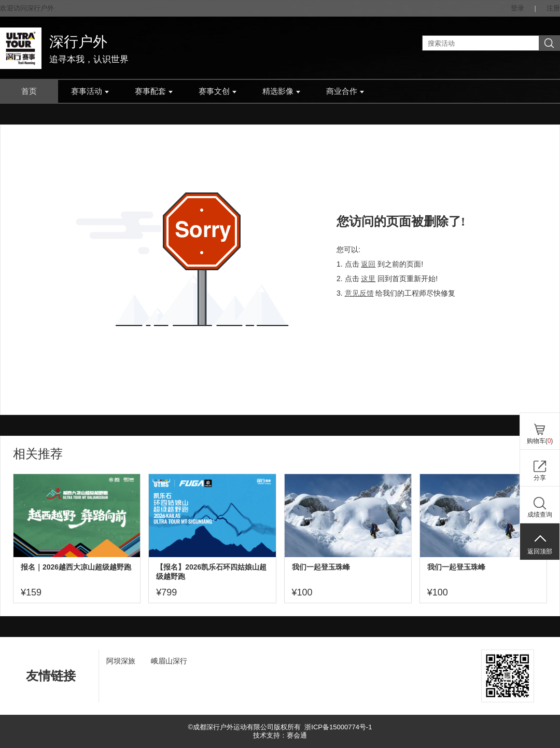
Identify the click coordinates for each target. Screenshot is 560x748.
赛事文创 (218, 91)
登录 (517, 8)
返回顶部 (540, 551)
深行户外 (78, 42)
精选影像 (281, 91)
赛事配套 (154, 91)
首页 (29, 91)
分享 (540, 478)
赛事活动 (90, 91)
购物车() (540, 441)
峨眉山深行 (169, 661)
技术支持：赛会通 (280, 735)
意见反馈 (359, 293)
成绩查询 (540, 515)
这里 (368, 279)
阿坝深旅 (121, 661)
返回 (368, 264)
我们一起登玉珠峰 (321, 567)
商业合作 (345, 91)
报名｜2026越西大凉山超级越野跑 (76, 567)
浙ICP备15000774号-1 (338, 727)
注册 (553, 8)
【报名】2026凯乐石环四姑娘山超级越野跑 (211, 572)
